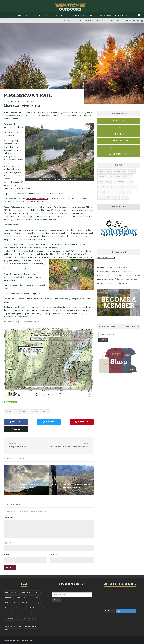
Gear (119, 128)
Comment (9, 513)
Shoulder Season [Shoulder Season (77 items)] (129, 187)
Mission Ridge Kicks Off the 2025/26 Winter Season (118, 279)
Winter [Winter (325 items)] (125, 197)
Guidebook (26, 15)
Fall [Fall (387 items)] (100, 182)
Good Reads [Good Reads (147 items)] (119, 182)
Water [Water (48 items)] (129, 192)
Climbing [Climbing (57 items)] (102, 177)
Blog (42, 15)
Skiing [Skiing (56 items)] (101, 192)
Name (7, 542)
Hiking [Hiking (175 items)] (130, 182)
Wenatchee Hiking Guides (13, 625)
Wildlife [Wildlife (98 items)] (115, 197)
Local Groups (129, 21)
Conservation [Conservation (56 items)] (115, 177)
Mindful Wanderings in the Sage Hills (112, 283)
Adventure (119, 121)
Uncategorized (119, 148)
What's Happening (119, 154)
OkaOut (35, 415)
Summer (46, 415)
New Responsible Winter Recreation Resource (116, 272)
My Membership (101, 15)
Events (56, 15)
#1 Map (36, 106)
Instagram (138, 21)
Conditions (114, 21)
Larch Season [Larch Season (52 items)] (104, 187)
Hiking (25, 415)
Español (121, 15)
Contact (89, 21)
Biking (9, 415)
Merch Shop (101, 21)
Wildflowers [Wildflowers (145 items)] (103, 197)
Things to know (119, 141)
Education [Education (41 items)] (128, 177)
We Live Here (69, 21)
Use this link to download (37, 202)
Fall (17, 415)
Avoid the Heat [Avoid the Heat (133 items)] (120, 171)
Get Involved (75, 15)
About (80, 21)
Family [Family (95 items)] (108, 182)
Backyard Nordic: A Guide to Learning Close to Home (118, 276)
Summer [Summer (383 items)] (119, 192)
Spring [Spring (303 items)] (110, 192)
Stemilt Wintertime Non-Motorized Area (113, 268)
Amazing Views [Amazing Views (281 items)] (104, 171)
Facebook (142, 21)
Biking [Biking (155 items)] (132, 171)
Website (54, 554)
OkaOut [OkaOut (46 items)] (116, 187)
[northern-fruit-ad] (119, 244)
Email (7, 554)
